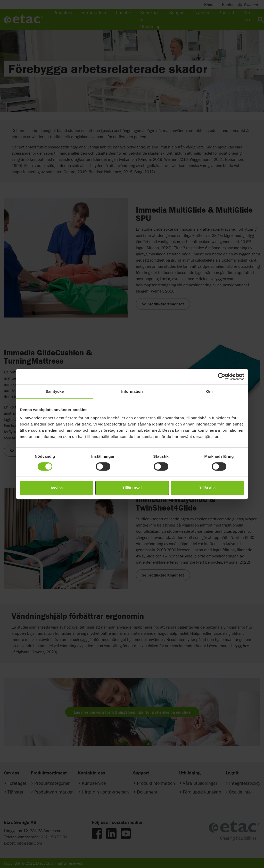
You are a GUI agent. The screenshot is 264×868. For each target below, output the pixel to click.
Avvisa (57, 488)
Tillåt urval (132, 488)
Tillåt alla (208, 488)
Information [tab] (132, 391)
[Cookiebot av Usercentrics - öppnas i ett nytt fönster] (222, 377)
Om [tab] (209, 391)
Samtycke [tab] (55, 391)
